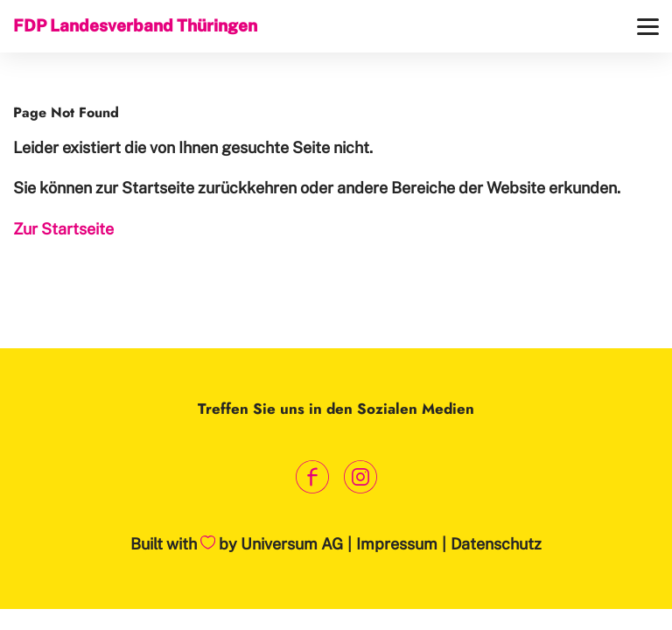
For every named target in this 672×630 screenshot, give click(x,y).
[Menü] (648, 27)
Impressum (397, 544)
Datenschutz (496, 544)
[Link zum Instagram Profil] (360, 477)
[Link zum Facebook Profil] (312, 477)
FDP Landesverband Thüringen (135, 25)
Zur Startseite (63, 229)
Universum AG (292, 544)
